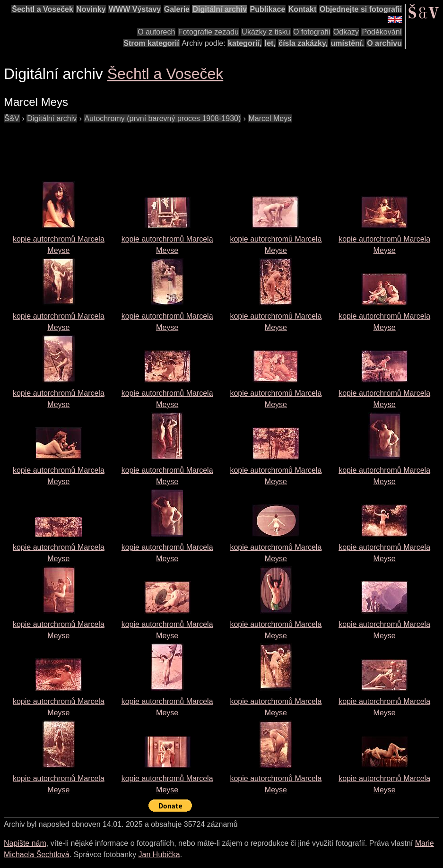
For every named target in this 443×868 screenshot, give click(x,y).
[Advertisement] (176, 146)
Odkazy (346, 32)
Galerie (177, 9)
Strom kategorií (151, 43)
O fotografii (312, 32)
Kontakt (303, 9)
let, (270, 43)
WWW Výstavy (135, 9)
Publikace (268, 9)
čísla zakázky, (303, 43)
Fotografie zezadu (208, 32)
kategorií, (245, 43)
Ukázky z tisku (266, 32)
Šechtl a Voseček (43, 9)
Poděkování (382, 32)
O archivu (384, 43)
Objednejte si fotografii (361, 9)
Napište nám (25, 843)
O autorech (156, 32)
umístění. (347, 43)
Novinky (91, 9)
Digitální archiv (220, 9)
